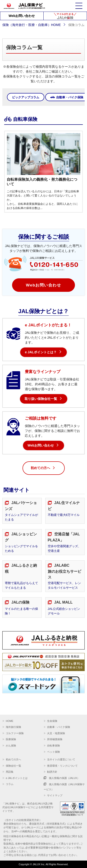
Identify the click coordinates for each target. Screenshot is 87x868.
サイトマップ (55, 795)
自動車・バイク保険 (59, 727)
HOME (10, 721)
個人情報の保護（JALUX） (62, 778)
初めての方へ (43, 468)
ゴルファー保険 (15, 733)
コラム (10, 784)
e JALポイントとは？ (41, 352)
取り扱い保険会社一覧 (41, 399)
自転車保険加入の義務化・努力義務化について (42, 182)
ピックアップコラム (26, 97)
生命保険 (52, 721)
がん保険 (11, 746)
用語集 (10, 772)
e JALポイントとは (17, 778)
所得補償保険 (55, 739)
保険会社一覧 (13, 766)
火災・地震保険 (56, 733)
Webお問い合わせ (22, 16)
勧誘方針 (52, 772)
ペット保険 (53, 752)
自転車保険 (53, 746)
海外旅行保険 (13, 727)
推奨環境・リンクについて (62, 766)
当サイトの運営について (61, 759)
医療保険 (11, 739)
